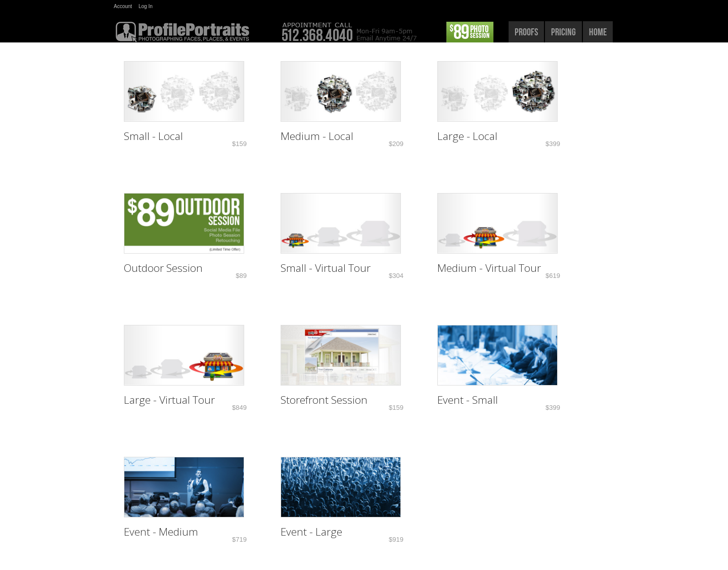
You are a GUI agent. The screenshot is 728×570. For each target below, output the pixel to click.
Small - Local (153, 136)
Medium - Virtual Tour (489, 268)
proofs (526, 32)
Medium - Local (317, 136)
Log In (146, 6)
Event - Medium (161, 532)
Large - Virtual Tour (169, 400)
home (598, 32)
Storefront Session (324, 400)
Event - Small (468, 400)
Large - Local (467, 136)
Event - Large (311, 532)
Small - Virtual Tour (326, 268)
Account (123, 6)
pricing (563, 32)
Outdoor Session (163, 268)
